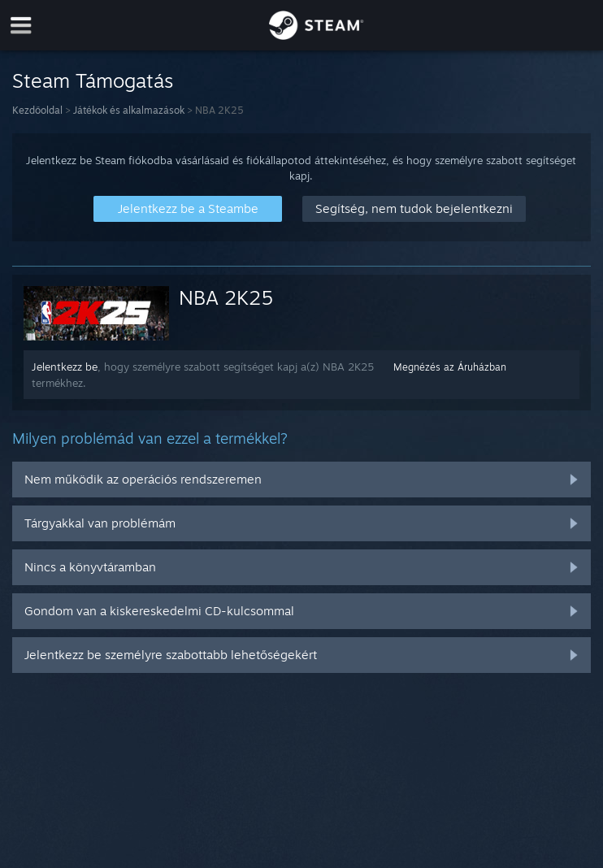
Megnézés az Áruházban (450, 367)
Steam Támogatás (93, 80)
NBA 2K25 (226, 297)
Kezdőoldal (37, 110)
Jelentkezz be (65, 367)
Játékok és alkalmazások (129, 110)
